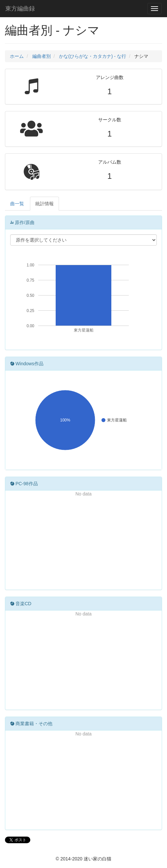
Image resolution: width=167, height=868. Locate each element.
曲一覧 (17, 204)
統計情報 (44, 204)
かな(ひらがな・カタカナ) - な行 (93, 56)
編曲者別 (42, 56)
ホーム (17, 56)
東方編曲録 (20, 9)
